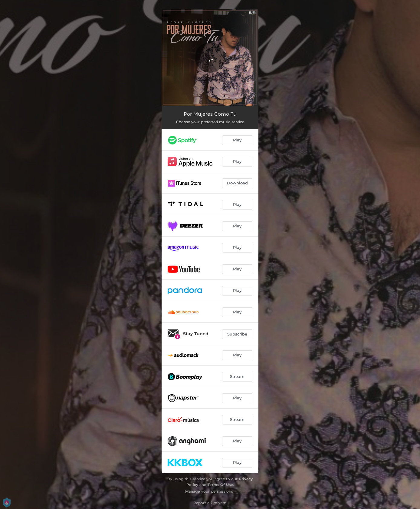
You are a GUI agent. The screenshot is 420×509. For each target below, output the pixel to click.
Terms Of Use (220, 485)
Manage (193, 491)
